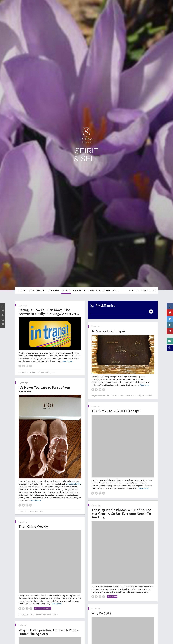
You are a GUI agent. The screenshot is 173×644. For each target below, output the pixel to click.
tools (49, 615)
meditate (33, 372)
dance (21, 511)
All (3, 306)
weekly (55, 615)
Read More (36, 500)
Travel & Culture (97, 290)
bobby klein (23, 615)
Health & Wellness (80, 290)
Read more (68, 361)
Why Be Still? (101, 614)
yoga (53, 372)
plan (44, 615)
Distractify (112, 596)
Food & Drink (53, 290)
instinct (25, 372)
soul (43, 372)
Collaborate (142, 290)
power (120, 396)
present (127, 396)
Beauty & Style (113, 290)
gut (20, 372)
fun (26, 511)
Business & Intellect (38, 290)
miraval (114, 396)
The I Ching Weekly (33, 527)
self (39, 372)
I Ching (32, 615)
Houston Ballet (74, 484)
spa (132, 396)
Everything (22, 290)
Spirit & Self (66, 290)
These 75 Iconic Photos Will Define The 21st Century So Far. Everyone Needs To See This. (121, 514)
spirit (47, 372)
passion (31, 511)
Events (152, 290)
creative (106, 396)
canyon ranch (97, 396)
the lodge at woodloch (144, 396)
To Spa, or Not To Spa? (108, 331)
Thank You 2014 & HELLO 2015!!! (116, 411)
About (132, 290)
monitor (39, 615)
